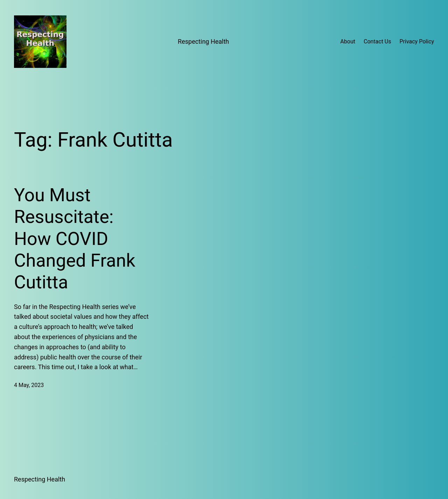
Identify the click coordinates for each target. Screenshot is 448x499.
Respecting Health (203, 41)
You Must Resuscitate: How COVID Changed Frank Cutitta (75, 239)
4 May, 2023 (29, 385)
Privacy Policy (417, 41)
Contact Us (377, 41)
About (348, 41)
